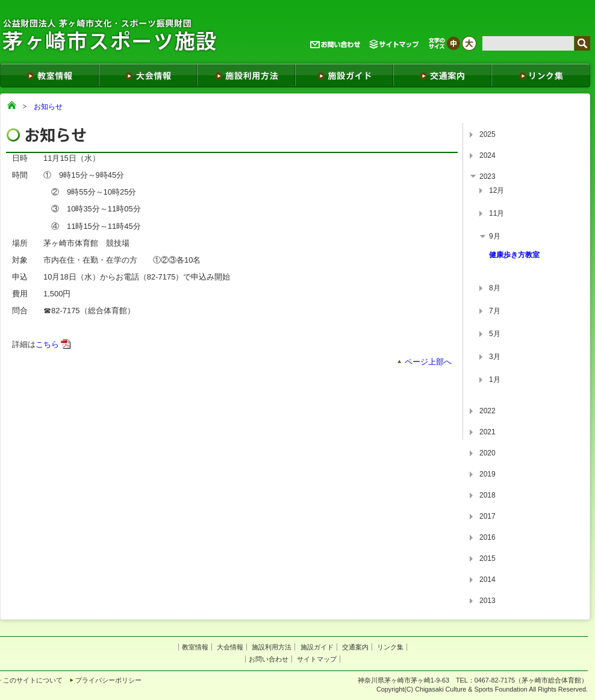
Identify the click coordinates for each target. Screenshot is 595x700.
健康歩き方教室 (514, 255)
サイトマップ (317, 659)
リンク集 (390, 647)
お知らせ (48, 107)
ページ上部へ (428, 362)
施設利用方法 (272, 647)
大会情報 (230, 647)
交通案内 (355, 647)
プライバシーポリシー (108, 680)
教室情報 (195, 647)
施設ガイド (317, 647)
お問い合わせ (269, 659)
